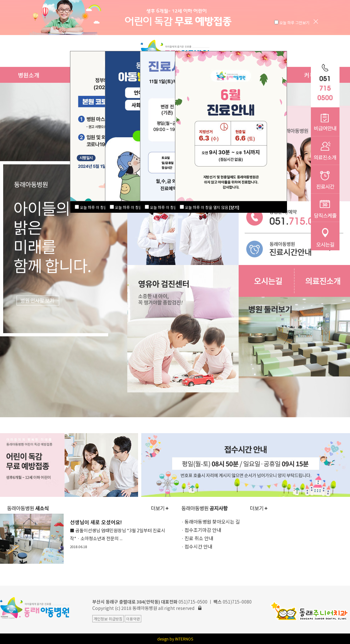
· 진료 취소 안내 (197, 538)
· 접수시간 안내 (197, 546)
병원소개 (29, 75)
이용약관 (133, 619)
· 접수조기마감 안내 (201, 530)
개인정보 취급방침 (108, 619)
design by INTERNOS (175, 639)
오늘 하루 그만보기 (295, 22)
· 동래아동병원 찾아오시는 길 (211, 522)
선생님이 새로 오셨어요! (118, 534)
